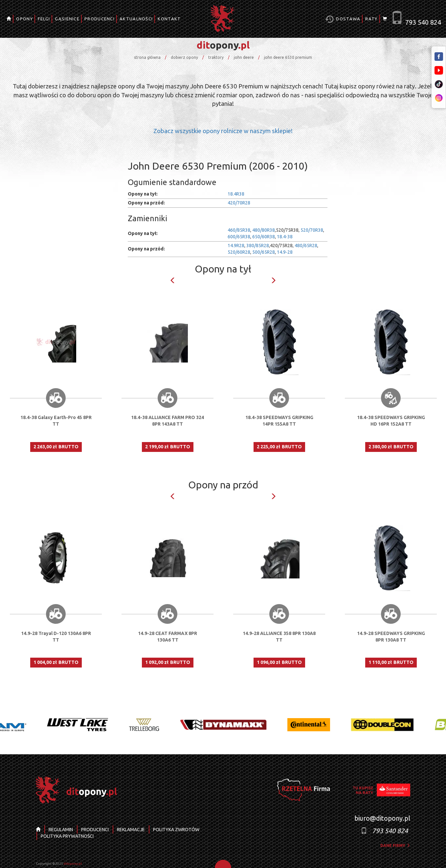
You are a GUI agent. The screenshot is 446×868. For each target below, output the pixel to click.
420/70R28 (239, 203)
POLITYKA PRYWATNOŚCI (67, 836)
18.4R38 (236, 194)
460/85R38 (239, 230)
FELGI (44, 19)
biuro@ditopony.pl (382, 818)
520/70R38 (312, 230)
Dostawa (343, 19)
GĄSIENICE (67, 19)
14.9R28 (236, 246)
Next (273, 280)
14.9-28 (285, 252)
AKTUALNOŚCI (136, 19)
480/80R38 (264, 230)
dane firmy (395, 845)
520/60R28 (239, 252)
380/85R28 (258, 246)
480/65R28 (306, 246)
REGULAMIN (61, 830)
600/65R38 (239, 237)
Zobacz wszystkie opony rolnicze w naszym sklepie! (223, 131)
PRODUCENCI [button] (100, 19)
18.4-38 (285, 237)
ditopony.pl (73, 864)
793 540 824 (423, 22)
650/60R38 (264, 237)
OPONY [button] (24, 19)
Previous (173, 280)
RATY (371, 19)
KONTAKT (169, 19)
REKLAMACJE (131, 830)
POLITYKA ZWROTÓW (176, 830)
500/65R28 (264, 252)
